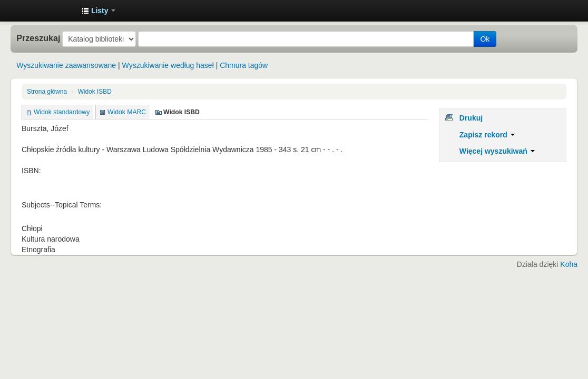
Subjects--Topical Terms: (62, 205)
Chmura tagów (244, 65)
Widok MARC (127, 112)
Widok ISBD (95, 92)
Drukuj (471, 118)
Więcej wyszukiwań (497, 151)
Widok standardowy (62, 112)
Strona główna (47, 92)
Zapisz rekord (487, 135)
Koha (569, 264)
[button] (99, 11)
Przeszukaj (38, 38)
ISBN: (31, 171)
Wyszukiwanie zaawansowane (66, 65)
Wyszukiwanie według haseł (168, 65)
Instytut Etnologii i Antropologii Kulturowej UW (47, 11)
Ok (485, 39)
